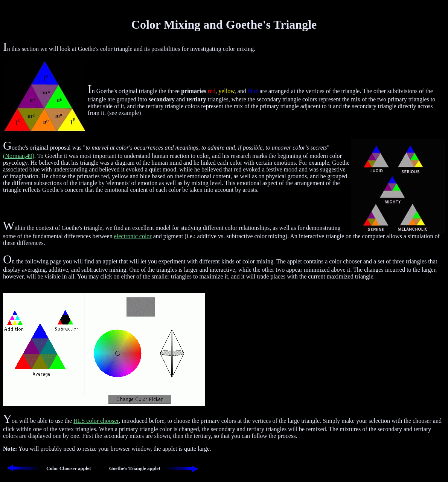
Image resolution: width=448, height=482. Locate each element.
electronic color (133, 236)
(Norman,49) (19, 156)
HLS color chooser (96, 421)
